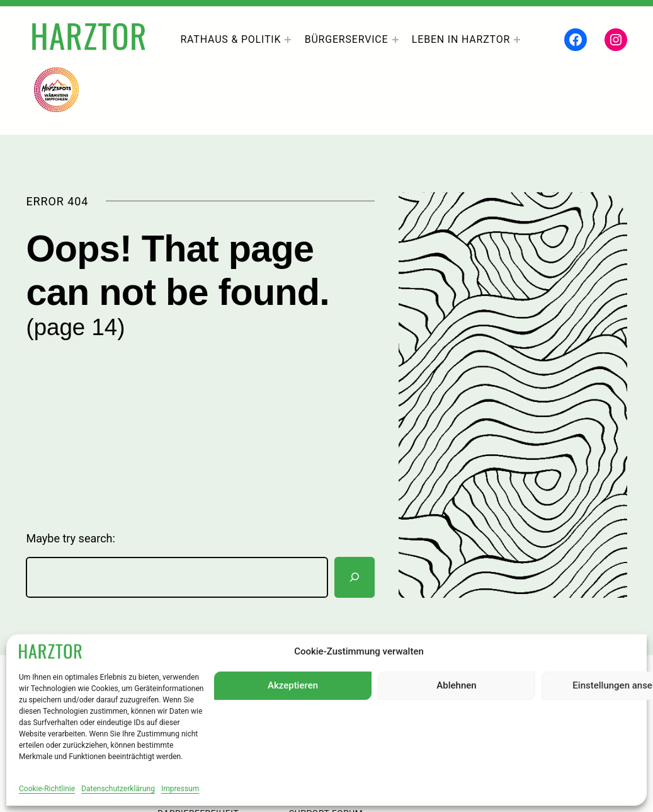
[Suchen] (355, 577)
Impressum (180, 789)
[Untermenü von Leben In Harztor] (517, 40)
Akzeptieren (293, 685)
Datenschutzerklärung (118, 789)
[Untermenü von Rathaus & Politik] (288, 40)
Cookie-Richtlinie (47, 789)
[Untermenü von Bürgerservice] (395, 40)
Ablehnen (456, 685)
